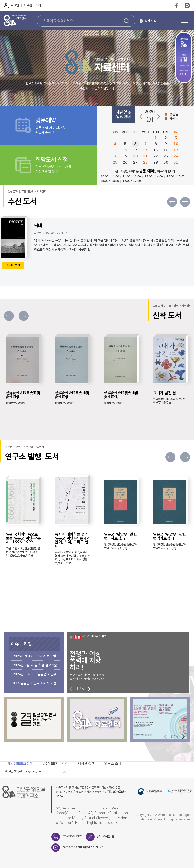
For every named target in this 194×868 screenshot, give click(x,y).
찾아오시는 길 (106, 836)
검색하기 (126, 21)
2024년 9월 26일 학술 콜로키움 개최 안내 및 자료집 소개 (36, 665)
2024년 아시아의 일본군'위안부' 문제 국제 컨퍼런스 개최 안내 (36, 674)
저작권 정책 (86, 763)
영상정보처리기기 (55, 763)
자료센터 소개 (32, 5)
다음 (158, 117)
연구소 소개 (113, 763)
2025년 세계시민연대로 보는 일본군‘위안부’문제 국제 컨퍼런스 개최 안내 (36, 656)
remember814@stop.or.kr (83, 847)
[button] (185, 202)
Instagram (187, 5)
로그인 (15, 5)
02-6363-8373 (72, 836)
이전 (141, 117)
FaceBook (177, 5)
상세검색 (151, 21)
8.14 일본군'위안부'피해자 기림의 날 (36, 683)
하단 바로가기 (0, 0)
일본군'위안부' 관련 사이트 (23, 772)
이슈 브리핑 (21, 644)
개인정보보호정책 (20, 763)
